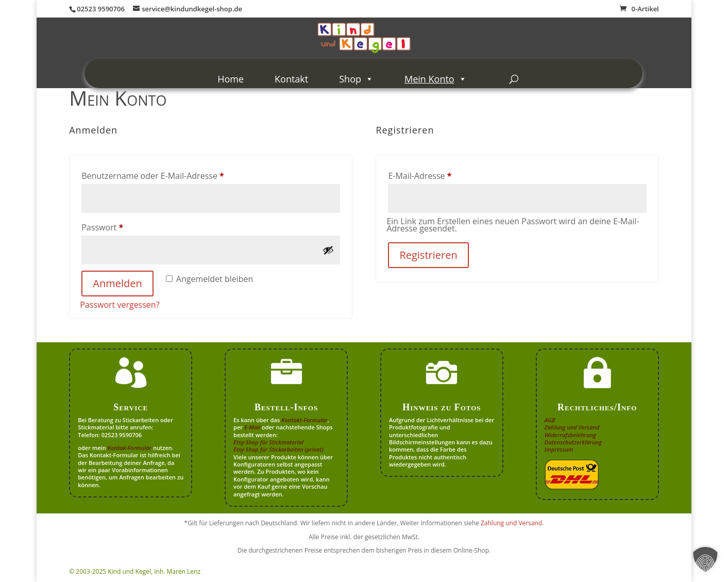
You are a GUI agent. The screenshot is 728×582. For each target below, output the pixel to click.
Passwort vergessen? (120, 305)
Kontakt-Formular (304, 420)
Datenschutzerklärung (573, 442)
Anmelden (117, 283)
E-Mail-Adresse (442, 174)
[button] (705, 559)
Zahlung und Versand (572, 427)
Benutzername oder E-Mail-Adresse (175, 174)
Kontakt (291, 79)
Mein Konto (436, 79)
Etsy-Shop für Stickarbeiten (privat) (278, 449)
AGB (550, 420)
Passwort (125, 226)
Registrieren (428, 255)
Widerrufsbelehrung (570, 435)
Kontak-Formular (130, 448)
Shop (356, 79)
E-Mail (252, 427)
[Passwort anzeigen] (328, 250)
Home (231, 79)
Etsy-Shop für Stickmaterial (268, 442)
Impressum (559, 449)
